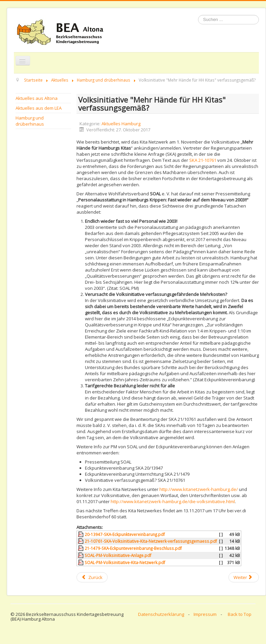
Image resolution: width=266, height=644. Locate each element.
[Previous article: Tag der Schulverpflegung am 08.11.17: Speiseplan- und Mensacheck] (92, 577)
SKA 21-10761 (203, 160)
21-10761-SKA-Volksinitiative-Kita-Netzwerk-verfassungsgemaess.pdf (151, 541)
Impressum (205, 614)
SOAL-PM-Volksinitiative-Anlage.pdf (118, 555)
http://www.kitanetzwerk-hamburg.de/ (199, 489)
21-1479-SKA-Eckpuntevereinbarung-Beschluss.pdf (133, 548)
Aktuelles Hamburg (121, 124)
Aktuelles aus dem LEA (39, 108)
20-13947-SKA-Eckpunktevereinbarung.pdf (125, 534)
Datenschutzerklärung (161, 614)
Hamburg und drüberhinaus (30, 121)
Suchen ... (198, 15)
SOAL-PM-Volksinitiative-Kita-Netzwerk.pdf (125, 562)
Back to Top (240, 614)
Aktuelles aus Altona (37, 98)
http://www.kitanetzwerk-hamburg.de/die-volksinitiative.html (173, 501)
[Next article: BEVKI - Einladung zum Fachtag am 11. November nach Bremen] (244, 577)
